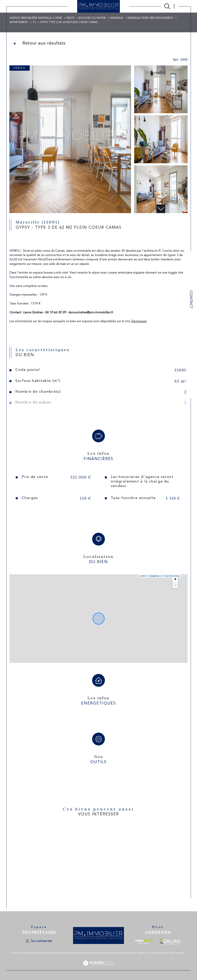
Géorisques (139, 321)
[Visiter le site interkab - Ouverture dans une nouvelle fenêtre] (144, 941)
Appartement (19, 22)
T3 (34, 22)
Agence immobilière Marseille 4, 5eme (36, 18)
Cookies (181, 953)
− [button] (175, 586)
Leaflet (142, 576)
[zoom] (70, 212)
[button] (161, 209)
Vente (70, 18)
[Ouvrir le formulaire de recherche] (167, 6)
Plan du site (108, 953)
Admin (141, 953)
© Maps (154, 576)
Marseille (117, 18)
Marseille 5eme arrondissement (150, 18)
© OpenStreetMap (171, 576)
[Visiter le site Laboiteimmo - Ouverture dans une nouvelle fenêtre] (98, 968)
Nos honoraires (90, 953)
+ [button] (175, 580)
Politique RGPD (166, 953)
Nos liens (151, 953)
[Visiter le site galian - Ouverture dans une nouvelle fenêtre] (170, 941)
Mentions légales (126, 953)
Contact (191, 300)
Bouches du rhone (92, 18)
